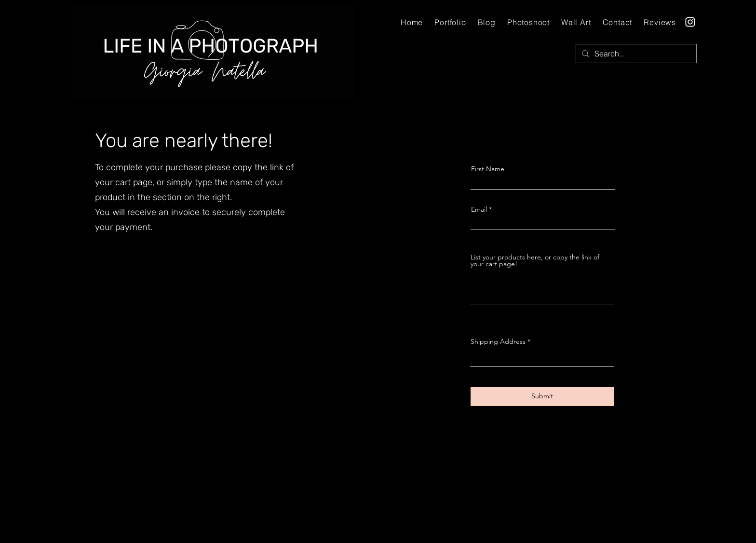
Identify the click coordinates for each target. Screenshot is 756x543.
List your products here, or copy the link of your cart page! (535, 260)
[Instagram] (690, 22)
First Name (488, 169)
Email (479, 209)
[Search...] (635, 54)
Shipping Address (498, 341)
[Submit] (542, 396)
